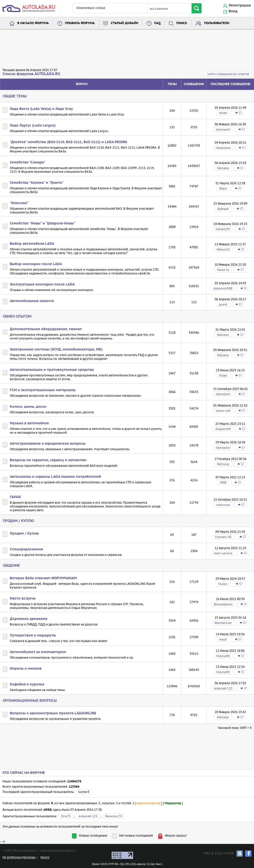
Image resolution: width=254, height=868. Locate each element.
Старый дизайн (124, 23)
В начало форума (33, 23)
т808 (223, 482)
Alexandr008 (223, 288)
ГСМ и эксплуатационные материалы (43, 390)
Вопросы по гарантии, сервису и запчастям (48, 460)
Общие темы (15, 96)
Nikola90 (223, 656)
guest (223, 304)
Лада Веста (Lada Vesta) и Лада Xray (41, 109)
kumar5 (84, 792)
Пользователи (217, 23)
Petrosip (223, 464)
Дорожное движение (29, 619)
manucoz (223, 505)
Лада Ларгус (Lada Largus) (33, 126)
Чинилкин (223, 148)
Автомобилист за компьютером (38, 652)
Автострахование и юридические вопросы (48, 444)
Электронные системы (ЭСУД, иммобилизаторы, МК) (56, 350)
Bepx (223, 188)
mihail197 (223, 229)
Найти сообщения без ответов (228, 74)
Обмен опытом (17, 316)
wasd (223, 639)
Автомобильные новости (32, 301)
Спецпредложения (26, 549)
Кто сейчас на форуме (24, 773)
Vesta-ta (223, 270)
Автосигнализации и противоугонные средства (52, 370)
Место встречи (23, 599)
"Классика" (19, 203)
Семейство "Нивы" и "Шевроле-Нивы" (43, 223)
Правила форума (80, 23)
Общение (11, 565)
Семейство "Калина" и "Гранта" (37, 183)
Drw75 (66, 816)
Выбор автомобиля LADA (32, 244)
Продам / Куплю (18, 521)
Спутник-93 (223, 537)
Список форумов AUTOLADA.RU (31, 74)
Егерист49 (223, 429)
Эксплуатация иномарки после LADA (42, 284)
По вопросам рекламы (19, 858)
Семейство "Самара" (28, 162)
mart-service (223, 553)
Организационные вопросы (30, 701)
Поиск (182, 23)
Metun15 (223, 249)
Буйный (223, 209)
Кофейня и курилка (27, 684)
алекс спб (223, 411)
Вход (233, 11)
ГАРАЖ (15, 497)
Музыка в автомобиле (29, 423)
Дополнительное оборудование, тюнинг (46, 329)
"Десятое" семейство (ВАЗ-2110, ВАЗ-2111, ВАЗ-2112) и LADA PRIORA (68, 142)
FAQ (157, 23)
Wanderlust (223, 623)
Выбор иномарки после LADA (36, 264)
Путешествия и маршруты (33, 635)
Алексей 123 (223, 688)
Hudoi (223, 584)
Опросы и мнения (26, 669)
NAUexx (223, 168)
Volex (223, 113)
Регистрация (240, 6)
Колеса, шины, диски (28, 407)
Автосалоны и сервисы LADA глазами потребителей (55, 477)
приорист (223, 129)
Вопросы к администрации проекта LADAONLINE (53, 713)
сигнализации (69, 359)
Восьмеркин (223, 604)
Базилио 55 (114, 816)
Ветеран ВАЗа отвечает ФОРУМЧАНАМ (43, 578)
